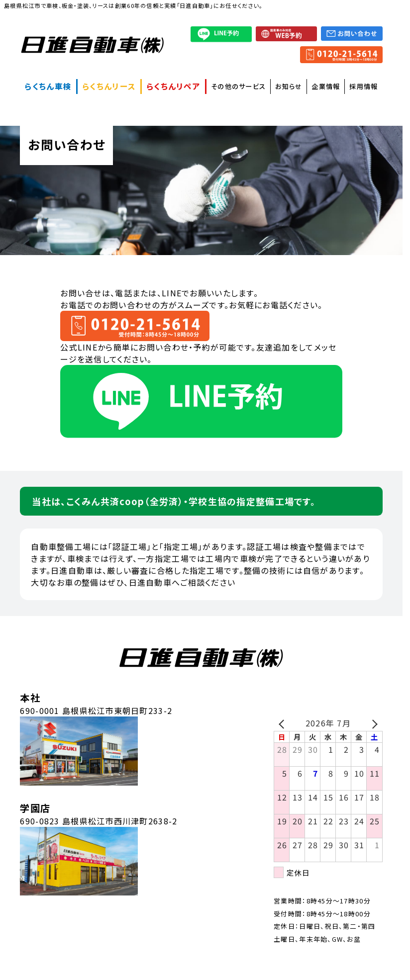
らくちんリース (109, 86)
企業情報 (326, 86)
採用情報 (363, 86)
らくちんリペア (173, 86)
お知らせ (289, 86)
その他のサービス (238, 86)
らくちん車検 (48, 86)
